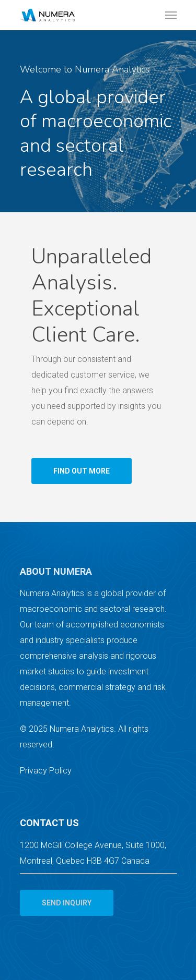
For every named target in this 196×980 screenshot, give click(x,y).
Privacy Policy (46, 771)
